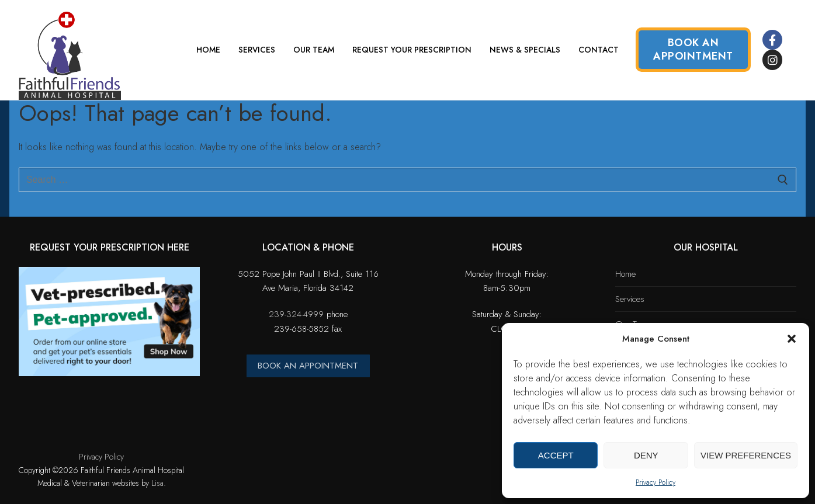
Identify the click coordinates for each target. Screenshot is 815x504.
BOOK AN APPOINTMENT (308, 366)
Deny (646, 455)
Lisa (157, 483)
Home (625, 274)
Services (630, 299)
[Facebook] (772, 40)
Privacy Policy (656, 482)
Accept (556, 455)
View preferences (746, 455)
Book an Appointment (693, 49)
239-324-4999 (296, 314)
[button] (792, 339)
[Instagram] (772, 60)
